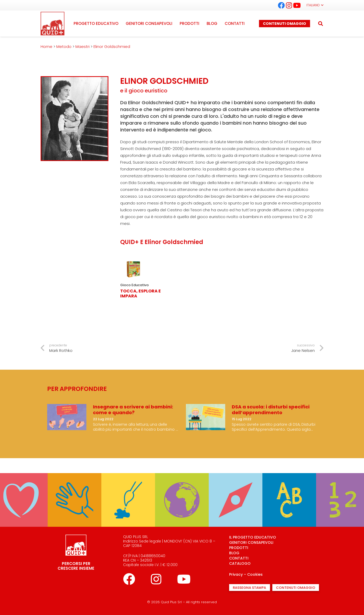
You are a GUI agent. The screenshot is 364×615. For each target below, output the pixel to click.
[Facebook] (281, 5)
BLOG (234, 553)
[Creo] (128, 477)
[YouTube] (297, 5)
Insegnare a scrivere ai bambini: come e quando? (133, 410)
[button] (315, 5)
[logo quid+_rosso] (53, 24)
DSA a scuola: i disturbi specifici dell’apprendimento (271, 410)
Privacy (236, 574)
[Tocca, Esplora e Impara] (133, 259)
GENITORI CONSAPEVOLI (251, 542)
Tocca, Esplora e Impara (140, 293)
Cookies (255, 574)
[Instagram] (289, 5)
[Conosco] (182, 477)
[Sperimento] (75, 477)
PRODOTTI (239, 548)
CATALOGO (240, 563)
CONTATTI (239, 558)
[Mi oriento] (236, 477)
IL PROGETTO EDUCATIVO (253, 537)
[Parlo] (289, 477)
